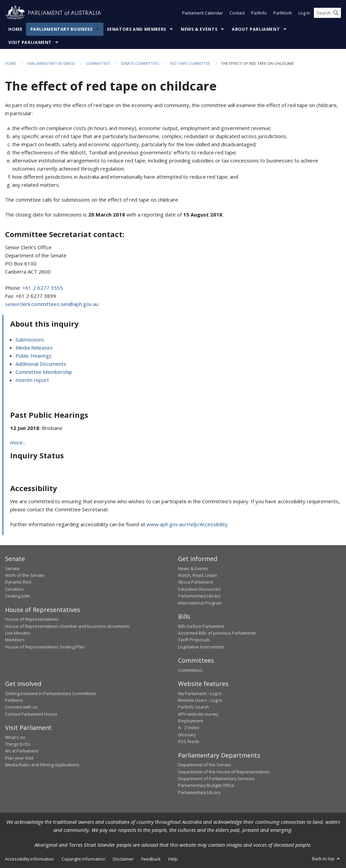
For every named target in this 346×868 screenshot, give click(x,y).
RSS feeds (189, 741)
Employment (191, 721)
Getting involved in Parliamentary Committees (51, 693)
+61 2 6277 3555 (43, 288)
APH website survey (198, 714)
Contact (237, 13)
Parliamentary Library (199, 596)
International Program (200, 603)
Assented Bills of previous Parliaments (217, 633)
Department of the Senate (205, 765)
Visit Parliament (30, 42)
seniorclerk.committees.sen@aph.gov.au (52, 304)
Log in (304, 13)
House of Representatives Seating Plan (45, 647)
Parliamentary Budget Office (206, 785)
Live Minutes (18, 633)
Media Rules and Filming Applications (42, 765)
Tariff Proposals (194, 640)
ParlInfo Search (194, 707)
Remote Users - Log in (200, 700)
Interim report (32, 380)
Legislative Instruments (201, 647)
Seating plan (18, 596)
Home (16, 29)
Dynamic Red (18, 582)
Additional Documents (41, 364)
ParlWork (283, 13)
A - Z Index (189, 727)
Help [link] (173, 859)
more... (18, 442)
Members (15, 640)
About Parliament (256, 29)
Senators (14, 589)
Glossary (187, 735)
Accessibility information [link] (30, 859)
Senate (12, 568)
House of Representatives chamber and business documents (68, 626)
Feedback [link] (151, 859)
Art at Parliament (22, 751)
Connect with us (21, 707)
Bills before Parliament (201, 626)
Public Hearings (34, 356)
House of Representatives (32, 619)
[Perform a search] (336, 13)
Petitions (14, 700)
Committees (98, 63)
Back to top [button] (327, 859)
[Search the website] (327, 13)
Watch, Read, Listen (198, 575)
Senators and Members (137, 29)
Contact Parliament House (31, 714)
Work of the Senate (25, 575)
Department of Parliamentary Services (216, 778)
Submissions (30, 339)
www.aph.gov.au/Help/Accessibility (187, 524)
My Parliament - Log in (200, 693)
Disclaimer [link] (123, 859)
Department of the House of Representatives (224, 772)
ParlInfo (259, 13)
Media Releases (34, 348)
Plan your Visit (19, 758)
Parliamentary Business (61, 29)
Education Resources (200, 589)
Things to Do (18, 744)
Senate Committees (140, 63)
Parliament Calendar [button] (203, 13)
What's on (15, 737)
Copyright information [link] (83, 859)
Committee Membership (44, 372)
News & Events (199, 29)
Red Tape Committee (190, 63)
